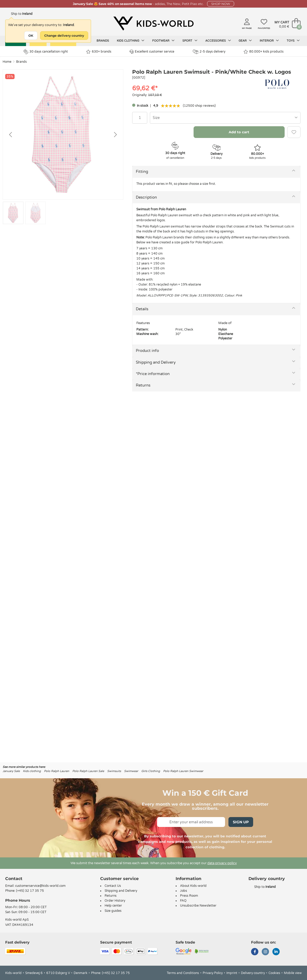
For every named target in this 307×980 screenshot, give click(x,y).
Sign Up (241, 822)
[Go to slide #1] (13, 213)
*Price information (153, 374)
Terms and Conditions (183, 973)
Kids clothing (131, 41)
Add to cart (239, 132)
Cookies (274, 973)
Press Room (189, 896)
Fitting (142, 172)
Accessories (218, 41)
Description (146, 197)
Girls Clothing (151, 771)
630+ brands (99, 52)
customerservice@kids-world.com (40, 886)
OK (31, 36)
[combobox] (225, 118)
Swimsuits (114, 771)
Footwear (163, 41)
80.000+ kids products (264, 52)
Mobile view (293, 973)
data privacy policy (222, 863)
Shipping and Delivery (156, 362)
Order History (115, 901)
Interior (269, 41)
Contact (14, 879)
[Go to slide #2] (36, 213)
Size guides (113, 911)
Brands (103, 41)
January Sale (11, 771)
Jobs (184, 891)
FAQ (183, 901)
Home (7, 62)
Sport (190, 41)
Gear (245, 41)
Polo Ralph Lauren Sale (88, 771)
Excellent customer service (152, 52)
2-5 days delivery (209, 52)
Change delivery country (64, 36)
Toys (293, 41)
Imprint (232, 973)
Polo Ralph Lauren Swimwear (183, 771)
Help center (113, 906)
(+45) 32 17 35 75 (30, 891)
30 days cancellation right (46, 52)
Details (142, 309)
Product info (147, 351)
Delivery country (253, 973)
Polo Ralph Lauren (57, 771)
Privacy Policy (213, 973)
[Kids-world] (153, 24)
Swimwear (131, 771)
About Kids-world (193, 886)
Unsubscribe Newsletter (198, 906)
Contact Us (113, 886)
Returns (143, 385)
